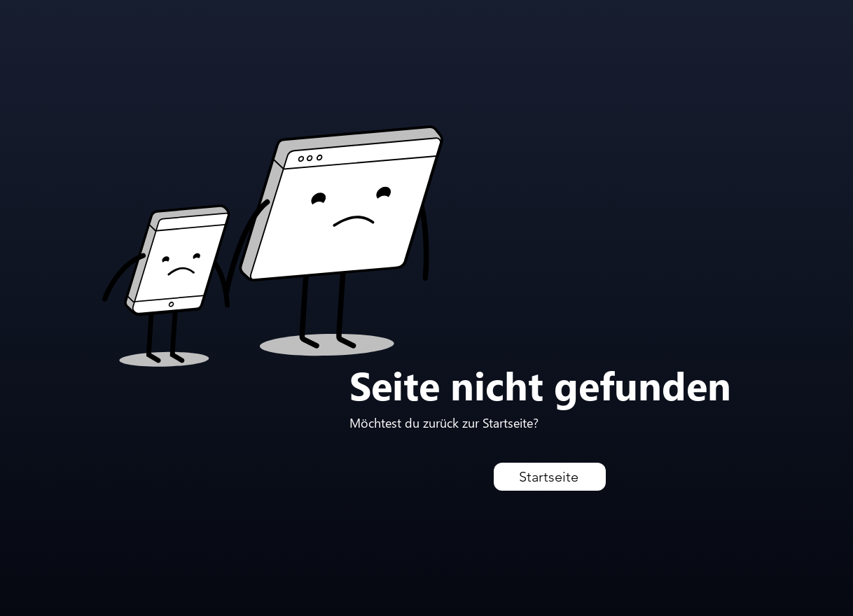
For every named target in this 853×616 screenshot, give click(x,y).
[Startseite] (550, 477)
